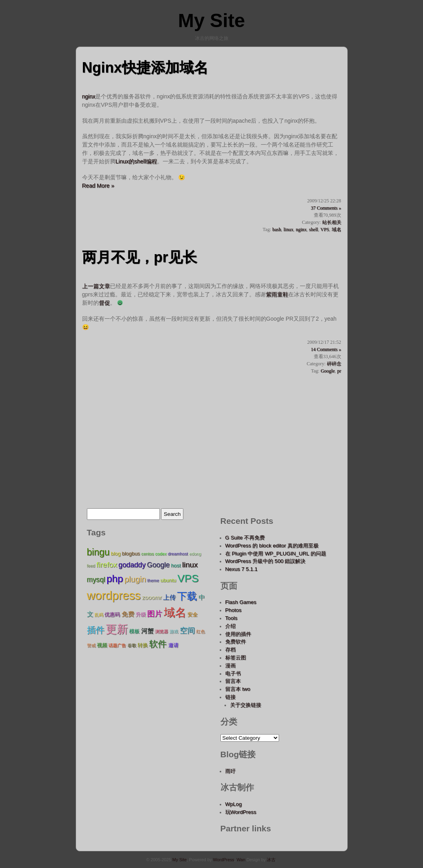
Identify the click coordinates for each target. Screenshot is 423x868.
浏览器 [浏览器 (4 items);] (162, 631)
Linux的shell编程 (136, 161)
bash (277, 229)
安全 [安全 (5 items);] (193, 614)
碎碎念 (334, 364)
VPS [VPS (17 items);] (188, 578)
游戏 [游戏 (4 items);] (174, 631)
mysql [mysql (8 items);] (96, 580)
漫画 (230, 665)
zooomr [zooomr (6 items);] (152, 598)
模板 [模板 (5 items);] (134, 631)
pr (339, 371)
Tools (231, 618)
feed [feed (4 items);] (91, 566)
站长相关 (332, 222)
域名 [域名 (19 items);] (175, 612)
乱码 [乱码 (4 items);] (99, 615)
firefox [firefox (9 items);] (107, 565)
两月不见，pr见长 (140, 257)
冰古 (271, 860)
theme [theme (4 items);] (153, 580)
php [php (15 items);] (115, 579)
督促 (104, 303)
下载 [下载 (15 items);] (187, 596)
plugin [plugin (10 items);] (135, 579)
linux (288, 229)
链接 (230, 697)
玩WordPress (241, 812)
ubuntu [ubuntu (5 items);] (168, 580)
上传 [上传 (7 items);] (169, 597)
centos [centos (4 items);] (147, 554)
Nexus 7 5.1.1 (241, 569)
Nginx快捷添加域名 (145, 68)
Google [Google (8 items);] (158, 565)
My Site (211, 21)
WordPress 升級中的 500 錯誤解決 (266, 561)
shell (314, 229)
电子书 (233, 673)
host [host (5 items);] (176, 565)
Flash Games (241, 602)
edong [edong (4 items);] (195, 554)
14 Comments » (326, 349)
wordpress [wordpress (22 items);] (114, 595)
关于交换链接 (246, 705)
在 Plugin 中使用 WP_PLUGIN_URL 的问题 (276, 554)
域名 (336, 229)
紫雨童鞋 (277, 294)
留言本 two (238, 689)
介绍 (230, 626)
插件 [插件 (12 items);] (96, 630)
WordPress (223, 860)
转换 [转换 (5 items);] (143, 645)
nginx (89, 96)
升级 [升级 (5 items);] (141, 614)
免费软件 (236, 642)
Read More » (98, 186)
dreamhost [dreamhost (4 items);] (178, 554)
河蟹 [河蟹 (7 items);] (148, 631)
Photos (233, 610)
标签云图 (236, 657)
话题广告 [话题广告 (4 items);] (117, 645)
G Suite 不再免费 (245, 538)
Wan (241, 860)
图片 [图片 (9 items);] (155, 614)
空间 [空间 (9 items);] (187, 630)
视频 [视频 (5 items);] (102, 645)
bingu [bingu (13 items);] (98, 552)
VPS (325, 229)
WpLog (234, 804)
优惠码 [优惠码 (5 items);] (112, 614)
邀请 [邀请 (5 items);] (173, 645)
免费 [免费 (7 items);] (128, 614)
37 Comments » (326, 208)
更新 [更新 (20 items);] (117, 629)
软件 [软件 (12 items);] (158, 644)
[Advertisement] (212, 434)
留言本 (233, 681)
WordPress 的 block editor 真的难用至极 (272, 546)
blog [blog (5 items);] (116, 554)
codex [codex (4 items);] (161, 554)
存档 (230, 650)
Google (328, 371)
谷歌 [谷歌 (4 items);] (132, 645)
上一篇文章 (96, 286)
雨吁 (230, 771)
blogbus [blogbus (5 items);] (131, 554)
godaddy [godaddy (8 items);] (132, 565)
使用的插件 (238, 634)
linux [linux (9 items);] (190, 565)
